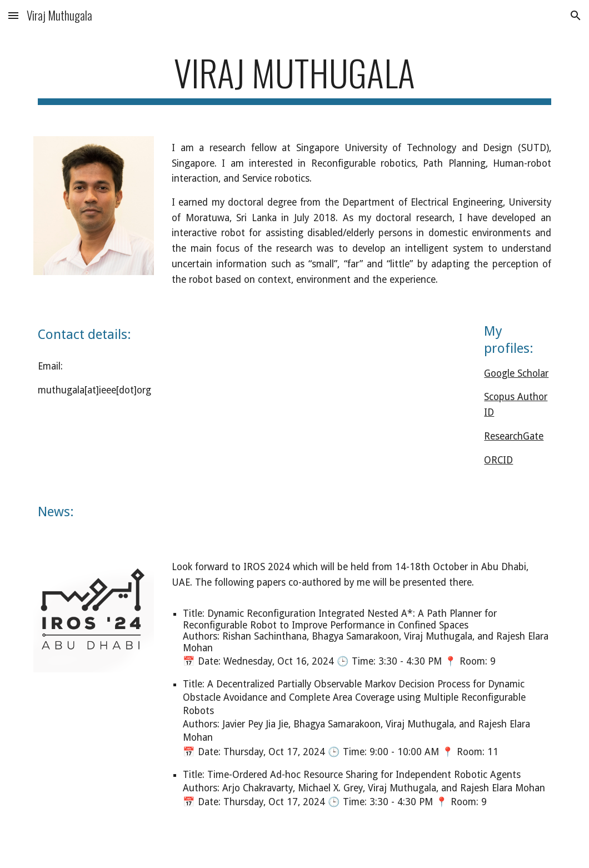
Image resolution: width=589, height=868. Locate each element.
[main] (294, 78)
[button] (13, 15)
